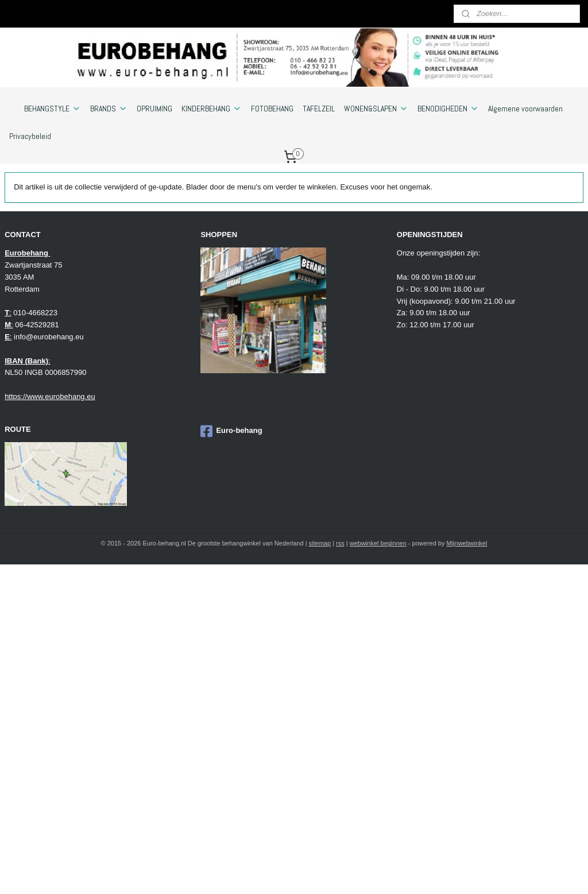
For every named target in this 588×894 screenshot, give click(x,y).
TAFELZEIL (319, 109)
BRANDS (109, 109)
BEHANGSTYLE (53, 109)
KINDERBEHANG (212, 109)
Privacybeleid (30, 136)
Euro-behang (231, 431)
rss (340, 543)
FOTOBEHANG (272, 109)
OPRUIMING (154, 109)
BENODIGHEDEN (448, 109)
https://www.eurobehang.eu (50, 396)
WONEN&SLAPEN (376, 109)
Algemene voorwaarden (525, 109)
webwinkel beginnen (378, 543)
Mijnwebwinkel (467, 543)
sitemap (320, 543)
